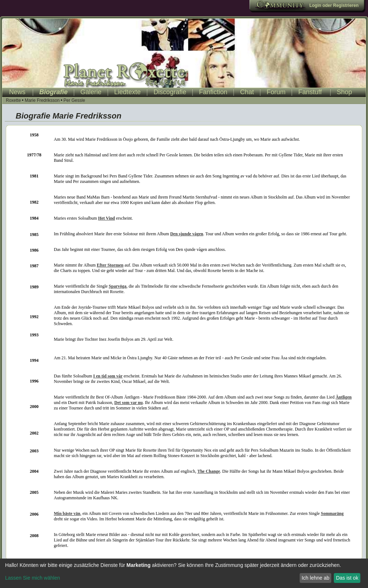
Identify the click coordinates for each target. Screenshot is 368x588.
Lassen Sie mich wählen (33, 578)
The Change (209, 471)
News (17, 92)
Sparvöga (118, 286)
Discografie (170, 92)
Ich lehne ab (315, 578)
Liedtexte (127, 92)
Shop (344, 92)
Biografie (53, 92)
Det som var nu (128, 403)
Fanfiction (213, 92)
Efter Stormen (110, 265)
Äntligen (344, 397)
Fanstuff (310, 92)
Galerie (91, 92)
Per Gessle (74, 100)
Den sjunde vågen (187, 234)
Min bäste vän (67, 513)
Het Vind (107, 218)
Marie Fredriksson (42, 100)
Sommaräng (332, 513)
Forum (276, 92)
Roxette (13, 100)
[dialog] (184, 573)
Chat (247, 92)
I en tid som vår (108, 376)
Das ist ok (347, 578)
